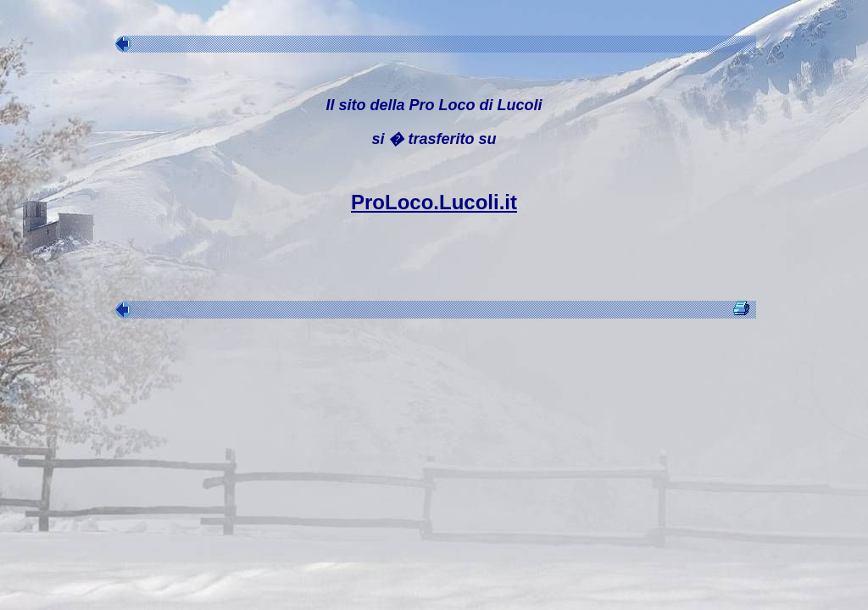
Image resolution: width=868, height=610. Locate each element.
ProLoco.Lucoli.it (434, 202)
